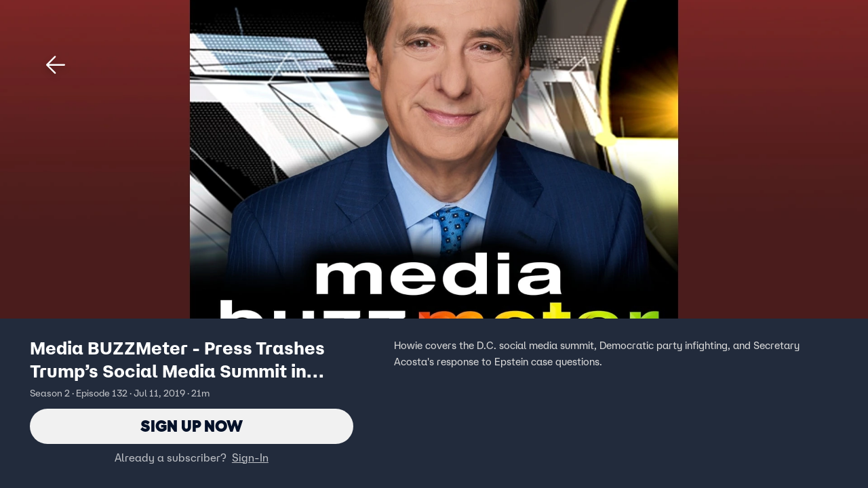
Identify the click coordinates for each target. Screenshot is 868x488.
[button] (56, 65)
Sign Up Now (192, 426)
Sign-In (250, 457)
